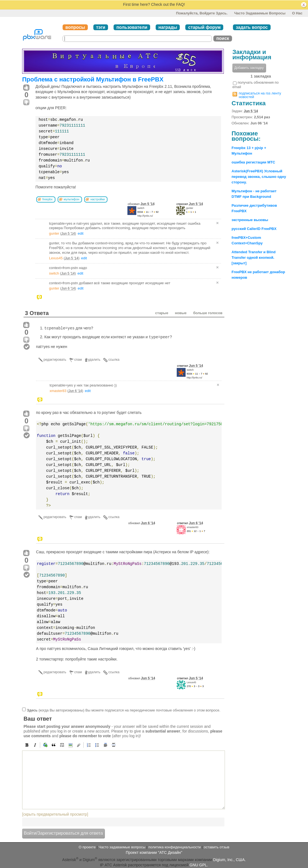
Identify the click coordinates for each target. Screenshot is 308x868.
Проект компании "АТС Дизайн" (154, 852)
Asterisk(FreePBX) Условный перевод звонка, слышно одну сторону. (259, 177)
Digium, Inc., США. (230, 859)
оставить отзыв (217, 847)
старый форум (204, 27)
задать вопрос (252, 27)
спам (78, 360)
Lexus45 (56, 258)
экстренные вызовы (250, 220)
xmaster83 (58, 391)
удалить (94, 360)
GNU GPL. (199, 865)
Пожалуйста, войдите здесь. (202, 13)
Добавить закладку (249, 68)
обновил (141, 204)
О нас (297, 13)
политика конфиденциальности (174, 847)
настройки (97, 199)
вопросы (75, 27)
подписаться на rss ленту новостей (260, 95)
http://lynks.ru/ (145, 216)
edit (81, 233)
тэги (101, 27)
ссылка (114, 360)
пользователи (132, 27)
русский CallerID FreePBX (254, 229)
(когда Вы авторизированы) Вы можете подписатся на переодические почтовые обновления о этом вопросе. (124, 710)
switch (141, 208)
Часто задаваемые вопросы (260, 13)
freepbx (48, 199)
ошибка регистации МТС (253, 162)
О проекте (87, 847)
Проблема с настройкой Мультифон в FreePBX (93, 79)
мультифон (72, 199)
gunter (190, 208)
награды (168, 27)
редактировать (55, 360)
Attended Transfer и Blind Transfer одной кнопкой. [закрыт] (254, 258)
